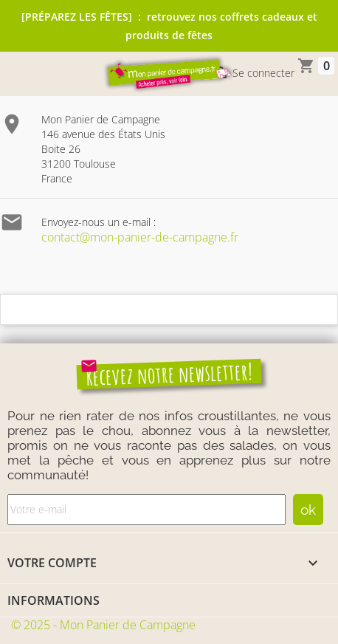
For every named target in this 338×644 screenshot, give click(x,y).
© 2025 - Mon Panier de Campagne (103, 625)
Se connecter (253, 74)
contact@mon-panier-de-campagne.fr (140, 237)
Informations (54, 600)
